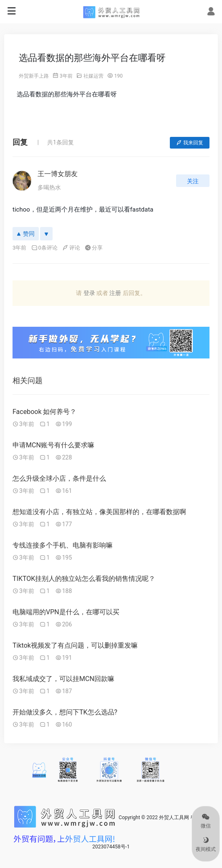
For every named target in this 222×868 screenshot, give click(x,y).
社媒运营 (93, 76)
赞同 (26, 234)
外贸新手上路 (34, 76)
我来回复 (190, 143)
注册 (115, 293)
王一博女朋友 (58, 174)
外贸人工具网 (174, 818)
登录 (89, 293)
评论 (71, 248)
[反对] (46, 234)
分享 (94, 248)
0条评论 (44, 248)
